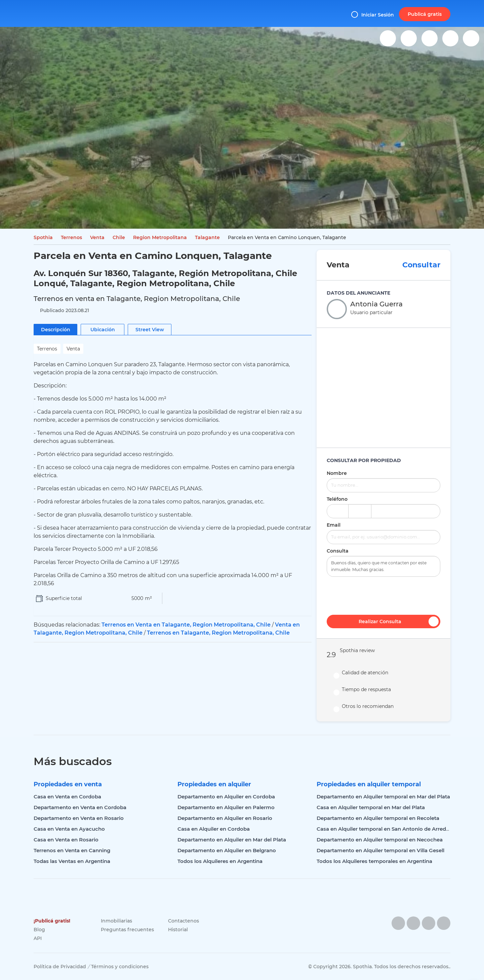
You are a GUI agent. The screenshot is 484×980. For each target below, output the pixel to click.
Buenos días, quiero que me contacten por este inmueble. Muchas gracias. (384, 566)
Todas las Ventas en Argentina (72, 861)
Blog (39, 930)
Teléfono (337, 499)
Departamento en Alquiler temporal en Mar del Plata (383, 797)
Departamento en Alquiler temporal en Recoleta (378, 818)
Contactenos (184, 921)
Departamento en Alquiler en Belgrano (227, 850)
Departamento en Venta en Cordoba (80, 807)
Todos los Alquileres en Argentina (220, 861)
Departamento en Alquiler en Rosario (225, 818)
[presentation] (384, 595)
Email (334, 525)
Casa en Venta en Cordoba (67, 797)
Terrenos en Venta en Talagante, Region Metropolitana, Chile (186, 625)
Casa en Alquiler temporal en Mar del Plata (371, 807)
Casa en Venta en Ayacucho (69, 829)
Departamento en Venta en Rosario (79, 818)
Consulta (338, 551)
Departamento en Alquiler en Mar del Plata (232, 840)
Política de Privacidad (60, 967)
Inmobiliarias (116, 921)
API (38, 938)
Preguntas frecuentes (127, 930)
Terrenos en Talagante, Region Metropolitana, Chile (218, 633)
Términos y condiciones (120, 967)
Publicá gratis (425, 14)
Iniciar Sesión (373, 14)
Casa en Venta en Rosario (66, 840)
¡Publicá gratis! (52, 921)
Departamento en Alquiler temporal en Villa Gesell (380, 850)
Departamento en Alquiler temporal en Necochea (380, 840)
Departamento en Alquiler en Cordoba (226, 797)
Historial (178, 930)
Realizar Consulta (399, 621)
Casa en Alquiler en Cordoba (214, 829)
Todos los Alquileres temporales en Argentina (374, 861)
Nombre (337, 473)
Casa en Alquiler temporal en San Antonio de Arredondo (388, 829)
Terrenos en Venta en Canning (72, 850)
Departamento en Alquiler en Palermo (226, 807)
